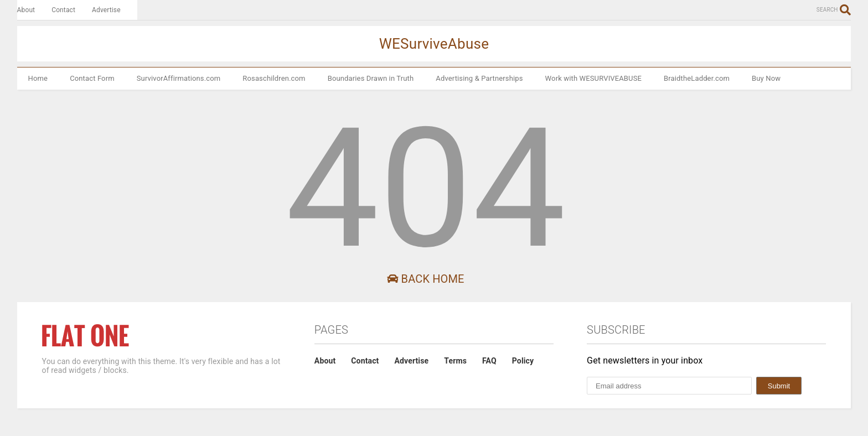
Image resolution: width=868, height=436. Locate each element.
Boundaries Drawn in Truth (371, 78)
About (26, 10)
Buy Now (766, 78)
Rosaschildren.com (274, 78)
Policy (523, 361)
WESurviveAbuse (434, 44)
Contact (63, 10)
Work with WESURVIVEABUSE (593, 78)
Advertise (106, 10)
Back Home (425, 279)
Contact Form (92, 78)
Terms (455, 361)
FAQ (489, 361)
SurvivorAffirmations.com (179, 78)
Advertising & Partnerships (479, 78)
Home (38, 78)
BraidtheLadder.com (697, 78)
